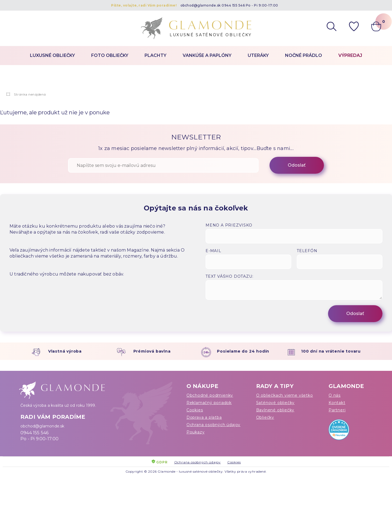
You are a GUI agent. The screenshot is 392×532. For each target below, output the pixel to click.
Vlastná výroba (65, 351)
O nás (335, 395)
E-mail (213, 251)
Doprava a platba (204, 417)
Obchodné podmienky (210, 395)
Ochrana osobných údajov (213, 425)
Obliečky (265, 417)
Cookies (195, 410)
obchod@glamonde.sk (201, 5)
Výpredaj (350, 55)
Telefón (307, 251)
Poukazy (196, 432)
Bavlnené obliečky (275, 410)
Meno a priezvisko (229, 225)
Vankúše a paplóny (207, 55)
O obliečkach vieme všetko (285, 395)
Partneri (337, 410)
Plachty (155, 55)
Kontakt (337, 403)
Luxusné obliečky (52, 55)
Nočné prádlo (304, 55)
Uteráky (258, 55)
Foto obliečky (110, 55)
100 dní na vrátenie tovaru (331, 351)
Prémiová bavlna (152, 351)
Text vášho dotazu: (229, 276)
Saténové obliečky (275, 403)
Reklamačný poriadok (209, 403)
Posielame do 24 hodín (243, 351)
